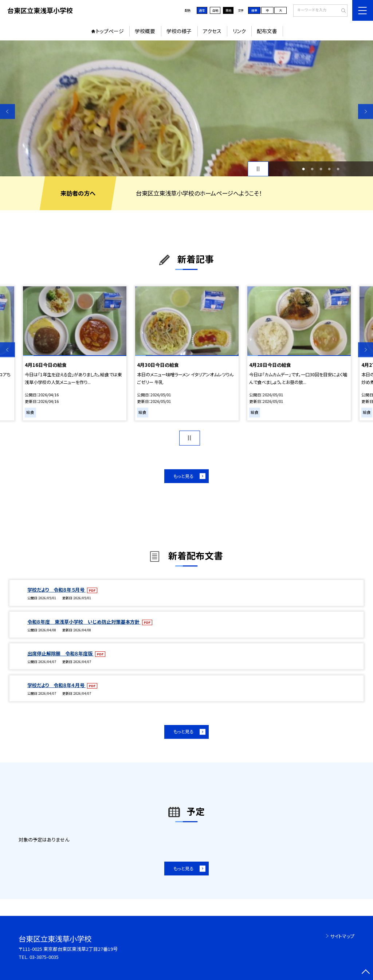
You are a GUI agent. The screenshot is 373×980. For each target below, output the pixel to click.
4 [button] (329, 169)
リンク (239, 31)
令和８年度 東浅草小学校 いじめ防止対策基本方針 (84, 622)
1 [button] (303, 169)
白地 (215, 10)
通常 (202, 10)
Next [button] (366, 111)
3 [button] (321, 169)
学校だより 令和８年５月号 (56, 590)
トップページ (110, 31)
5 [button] (338, 169)
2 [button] (312, 169)
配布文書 (267, 31)
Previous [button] (7, 111)
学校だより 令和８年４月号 (56, 685)
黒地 (228, 10)
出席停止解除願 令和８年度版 (60, 653)
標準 (254, 10)
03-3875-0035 (44, 957)
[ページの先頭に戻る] (366, 973)
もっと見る (183, 476)
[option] (186, 108)
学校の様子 (179, 31)
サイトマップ (342, 936)
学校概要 (145, 31)
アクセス (212, 31)
